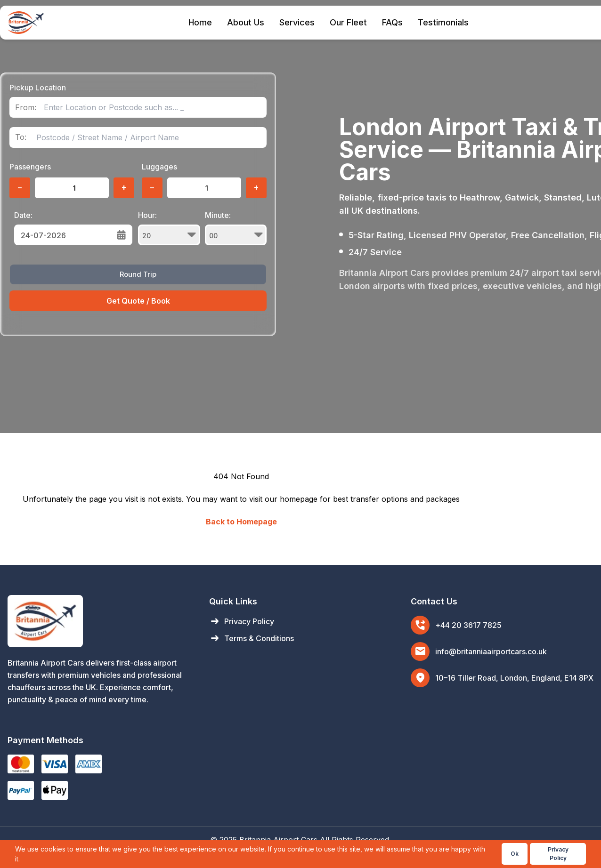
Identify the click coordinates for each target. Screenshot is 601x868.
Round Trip (138, 274)
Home (200, 22)
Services (297, 22)
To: (21, 137)
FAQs (392, 22)
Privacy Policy (242, 621)
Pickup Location (38, 88)
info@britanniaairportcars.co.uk (491, 651)
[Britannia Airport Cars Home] (99, 621)
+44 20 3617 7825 (468, 625)
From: (26, 108)
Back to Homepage (241, 522)
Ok (515, 854)
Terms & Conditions (252, 638)
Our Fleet (348, 22)
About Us (246, 22)
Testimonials (443, 22)
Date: (23, 215)
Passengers (30, 167)
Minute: (236, 228)
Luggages (159, 167)
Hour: (169, 228)
